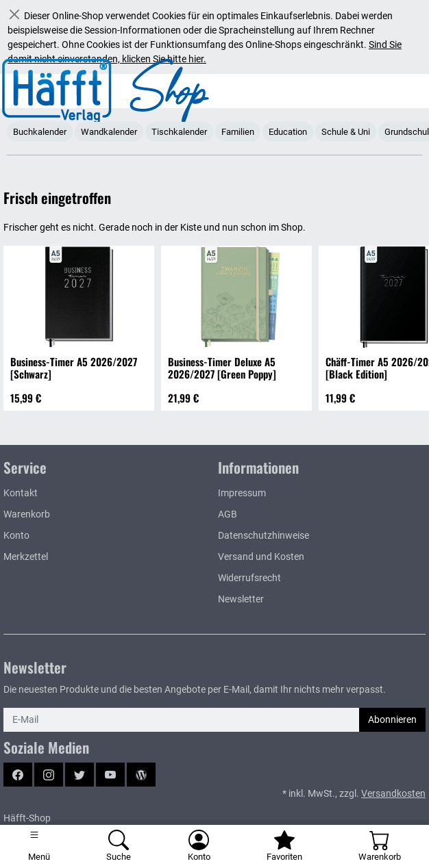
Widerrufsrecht (249, 578)
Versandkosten (393, 793)
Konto (16, 535)
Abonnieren (392, 719)
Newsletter (241, 599)
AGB (228, 514)
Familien (238, 132)
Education (288, 132)
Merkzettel (26, 557)
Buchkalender (40, 132)
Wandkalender (109, 132)
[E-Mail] (182, 720)
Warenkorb (27, 514)
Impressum (242, 493)
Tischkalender (179, 132)
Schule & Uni (346, 132)
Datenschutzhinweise (263, 535)
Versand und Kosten (261, 557)
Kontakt (21, 493)
